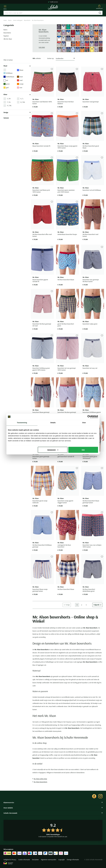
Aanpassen (53, 450)
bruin (20, 77)
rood (20, 80)
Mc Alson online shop (40, 779)
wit (6, 80)
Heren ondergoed (18, 20)
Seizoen (17, 118)
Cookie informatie (24, 860)
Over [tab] (84, 423)
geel (6, 88)
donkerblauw (9, 77)
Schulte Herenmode (53, 813)
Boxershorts (27, 20)
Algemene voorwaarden (49, 860)
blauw (20, 70)
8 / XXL (23, 102)
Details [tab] (53, 423)
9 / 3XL (9, 106)
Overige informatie (73, 860)
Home (5, 20)
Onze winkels (53, 808)
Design (17, 112)
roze (20, 88)
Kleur (17, 94)
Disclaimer (35, 860)
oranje (20, 84)
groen (7, 84)
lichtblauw (8, 73)
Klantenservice (53, 802)
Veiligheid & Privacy (10, 860)
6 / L (22, 99)
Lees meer (42, 47)
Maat (17, 66)
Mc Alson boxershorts (40, 782)
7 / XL (9, 102)
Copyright (61, 860)
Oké (83, 450)
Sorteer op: (51, 58)
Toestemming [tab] (22, 423)
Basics (10, 20)
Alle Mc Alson (8, 39)
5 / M (9, 99)
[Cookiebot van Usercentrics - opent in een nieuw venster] (89, 417)
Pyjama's (6, 36)
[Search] (53, 13)
